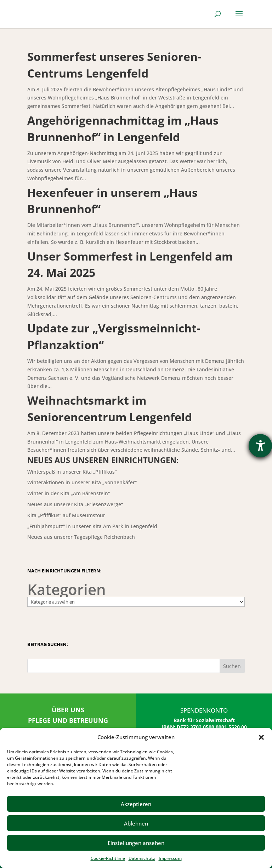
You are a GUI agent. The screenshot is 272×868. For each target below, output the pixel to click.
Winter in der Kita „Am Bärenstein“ (69, 493)
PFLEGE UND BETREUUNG (68, 720)
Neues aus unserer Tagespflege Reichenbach (81, 537)
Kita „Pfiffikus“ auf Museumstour (66, 515)
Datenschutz (142, 858)
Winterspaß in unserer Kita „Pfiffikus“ (72, 472)
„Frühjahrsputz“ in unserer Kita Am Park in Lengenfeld (92, 526)
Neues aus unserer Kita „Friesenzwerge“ (75, 504)
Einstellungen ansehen (136, 843)
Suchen (232, 666)
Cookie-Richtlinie (108, 858)
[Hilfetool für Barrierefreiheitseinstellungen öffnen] (260, 446)
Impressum (170, 858)
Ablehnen (136, 823)
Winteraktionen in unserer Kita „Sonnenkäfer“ (82, 482)
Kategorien (67, 589)
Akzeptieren (136, 804)
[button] (261, 737)
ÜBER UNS (68, 710)
